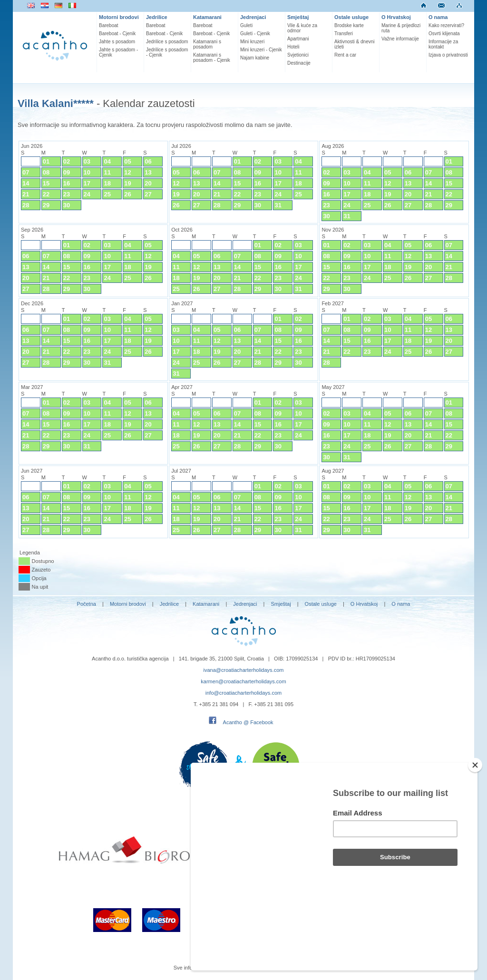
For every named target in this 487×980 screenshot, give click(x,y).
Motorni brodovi (119, 17)
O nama (438, 17)
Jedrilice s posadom (167, 42)
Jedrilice (157, 17)
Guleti (246, 25)
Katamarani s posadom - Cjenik (212, 58)
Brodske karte (349, 25)
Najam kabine (255, 58)
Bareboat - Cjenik (117, 34)
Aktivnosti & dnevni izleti (355, 44)
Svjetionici (298, 55)
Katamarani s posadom (207, 44)
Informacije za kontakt (443, 44)
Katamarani (207, 17)
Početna (87, 604)
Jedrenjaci (253, 17)
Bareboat (109, 25)
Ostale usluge (351, 17)
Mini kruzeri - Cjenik (261, 50)
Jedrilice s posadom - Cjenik (167, 52)
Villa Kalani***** (56, 103)
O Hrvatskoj (396, 17)
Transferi (344, 34)
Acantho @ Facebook (248, 722)
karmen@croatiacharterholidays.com (243, 681)
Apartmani (298, 39)
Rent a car (345, 55)
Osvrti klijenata (444, 34)
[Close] (475, 816)
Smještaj (298, 17)
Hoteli (293, 47)
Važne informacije (400, 39)
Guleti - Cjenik (255, 34)
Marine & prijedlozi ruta (401, 28)
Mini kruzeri (252, 42)
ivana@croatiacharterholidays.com (244, 670)
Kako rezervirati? (446, 25)
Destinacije (299, 63)
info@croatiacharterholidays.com (243, 693)
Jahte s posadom (117, 42)
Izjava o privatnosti (448, 55)
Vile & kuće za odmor (302, 28)
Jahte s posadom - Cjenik (118, 52)
